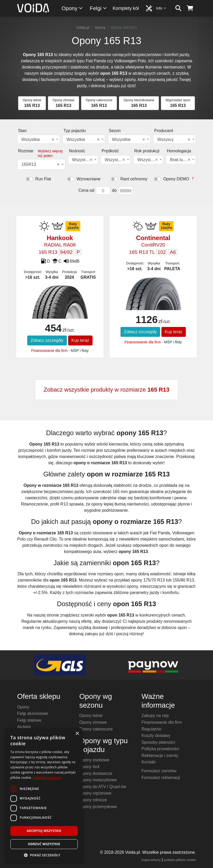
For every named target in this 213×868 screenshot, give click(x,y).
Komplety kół (126, 8)
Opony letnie (91, 716)
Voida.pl (83, 28)
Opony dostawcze (96, 773)
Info (161, 8)
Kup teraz (80, 340)
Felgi (99, 8)
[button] (44, 855)
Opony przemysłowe (98, 807)
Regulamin (151, 729)
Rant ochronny (134, 179)
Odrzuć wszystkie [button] (44, 844)
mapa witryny (151, 860)
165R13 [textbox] (40, 165)
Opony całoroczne (96, 729)
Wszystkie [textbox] (38, 140)
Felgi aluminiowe (33, 713)
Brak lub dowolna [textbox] (180, 160)
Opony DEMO (176, 179)
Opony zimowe (93, 722)
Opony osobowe (94, 760)
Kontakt (148, 762)
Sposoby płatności (158, 742)
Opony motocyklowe (98, 780)
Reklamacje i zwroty (160, 756)
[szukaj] (178, 8)
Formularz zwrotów (159, 771)
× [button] (77, 734)
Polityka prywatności (160, 749)
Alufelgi (24, 727)
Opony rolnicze (93, 800)
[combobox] (38, 139)
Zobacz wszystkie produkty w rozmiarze (106, 390)
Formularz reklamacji (161, 778)
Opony (72, 8)
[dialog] (44, 795)
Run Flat (43, 179)
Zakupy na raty (155, 716)
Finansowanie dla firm (49, 351)
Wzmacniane (88, 179)
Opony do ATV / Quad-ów (103, 787)
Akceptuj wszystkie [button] (44, 831)
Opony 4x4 (89, 767)
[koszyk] (190, 8)
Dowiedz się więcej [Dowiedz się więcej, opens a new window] (47, 778)
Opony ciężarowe (95, 793)
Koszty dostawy (156, 736)
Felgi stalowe (29, 720)
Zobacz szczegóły (47, 340)
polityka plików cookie (180, 860)
